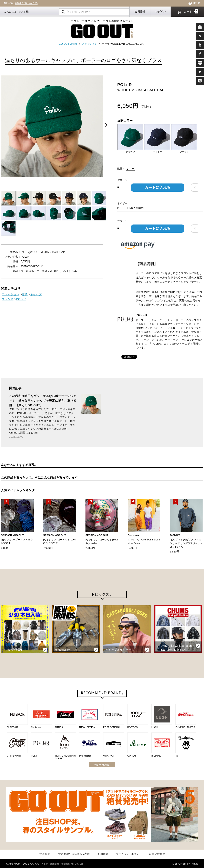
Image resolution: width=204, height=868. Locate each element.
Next (106, 125)
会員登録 (140, 12)
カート (191, 11)
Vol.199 (26, 3)
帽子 (25, 294)
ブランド (8, 299)
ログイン (161, 12)
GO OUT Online (68, 44)
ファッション (90, 44)
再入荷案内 (136, 208)
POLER (141, 315)
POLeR (21, 299)
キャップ (36, 294)
